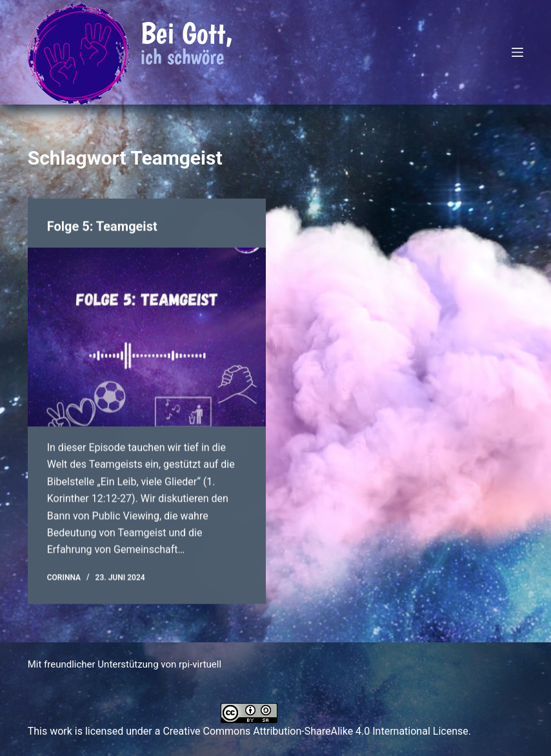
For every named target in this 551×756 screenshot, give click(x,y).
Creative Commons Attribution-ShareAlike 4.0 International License (315, 731)
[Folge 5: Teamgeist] (147, 337)
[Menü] (517, 52)
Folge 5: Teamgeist (102, 227)
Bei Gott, (186, 33)
